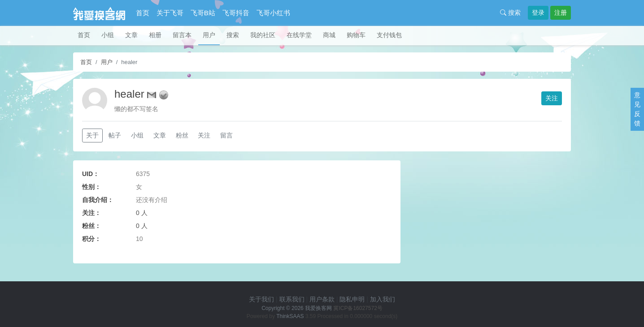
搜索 (510, 13)
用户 (209, 35)
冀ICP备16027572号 (358, 308)
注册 (561, 13)
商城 (329, 35)
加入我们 (383, 299)
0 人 (142, 213)
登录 (538, 13)
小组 (108, 35)
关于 (92, 135)
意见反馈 (637, 109)
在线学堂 (299, 35)
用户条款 (322, 299)
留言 (226, 135)
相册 (155, 35)
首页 (143, 13)
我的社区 (263, 35)
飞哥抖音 (236, 13)
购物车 (356, 35)
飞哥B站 (203, 13)
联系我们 (292, 299)
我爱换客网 (318, 308)
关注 (552, 98)
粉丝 (182, 135)
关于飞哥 (170, 13)
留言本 (182, 35)
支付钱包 (389, 35)
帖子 (115, 135)
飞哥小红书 (273, 13)
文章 (131, 35)
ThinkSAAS (290, 316)
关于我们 (261, 299)
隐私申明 (352, 299)
